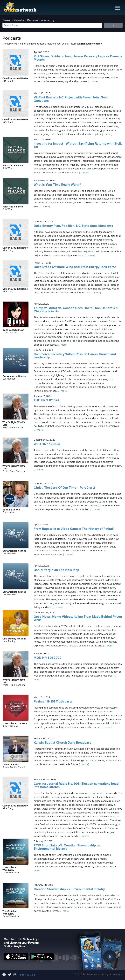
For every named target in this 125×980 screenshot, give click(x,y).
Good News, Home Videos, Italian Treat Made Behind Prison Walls (78, 618)
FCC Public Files (28, 975)
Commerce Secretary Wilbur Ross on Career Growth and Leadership (75, 356)
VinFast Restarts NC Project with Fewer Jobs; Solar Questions (71, 99)
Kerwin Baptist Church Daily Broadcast (62, 743)
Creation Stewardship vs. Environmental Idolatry (69, 889)
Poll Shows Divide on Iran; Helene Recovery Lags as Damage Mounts (78, 58)
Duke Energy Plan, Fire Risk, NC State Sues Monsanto (73, 226)
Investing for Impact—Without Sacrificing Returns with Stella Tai (78, 145)
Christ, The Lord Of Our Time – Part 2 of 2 (64, 488)
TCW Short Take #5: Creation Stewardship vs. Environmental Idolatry (67, 847)
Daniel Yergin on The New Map (56, 570)
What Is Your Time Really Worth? (57, 185)
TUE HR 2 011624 (47, 400)
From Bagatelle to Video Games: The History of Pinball (74, 529)
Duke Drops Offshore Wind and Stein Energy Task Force (75, 267)
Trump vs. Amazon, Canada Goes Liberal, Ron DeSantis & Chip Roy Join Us (76, 310)
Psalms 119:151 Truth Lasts (53, 702)
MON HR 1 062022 (48, 658)
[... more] (93, 81)
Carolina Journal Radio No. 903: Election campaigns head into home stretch (76, 785)
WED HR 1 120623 (47, 444)
